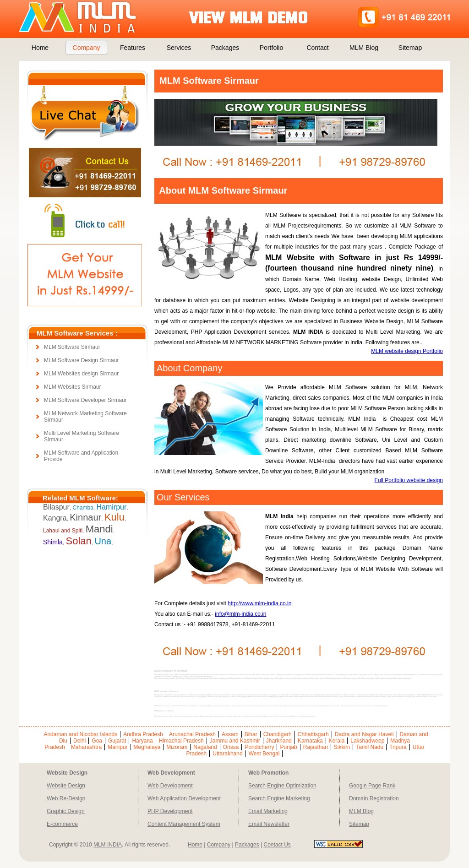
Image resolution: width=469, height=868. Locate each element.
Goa (97, 741)
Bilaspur (56, 507)
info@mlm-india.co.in (240, 614)
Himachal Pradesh (181, 741)
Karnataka (310, 741)
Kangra (55, 518)
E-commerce (62, 824)
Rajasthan (316, 747)
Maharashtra (86, 747)
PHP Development (170, 811)
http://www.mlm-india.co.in (259, 603)
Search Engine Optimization (282, 786)
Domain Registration (374, 798)
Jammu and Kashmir (235, 741)
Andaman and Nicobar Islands (80, 734)
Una (103, 541)
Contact (317, 48)
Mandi (99, 529)
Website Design (66, 786)
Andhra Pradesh (143, 734)
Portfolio (271, 48)
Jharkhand (279, 741)
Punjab (288, 747)
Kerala (337, 741)
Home (40, 48)
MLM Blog (364, 48)
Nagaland (205, 747)
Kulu (115, 517)
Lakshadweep (367, 741)
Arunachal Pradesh (192, 734)
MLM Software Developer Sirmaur (85, 400)
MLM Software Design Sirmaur (81, 360)
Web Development (170, 786)
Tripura (398, 747)
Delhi (79, 741)
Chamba (83, 508)
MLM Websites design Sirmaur (81, 374)
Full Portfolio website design (409, 480)
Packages (225, 48)
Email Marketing (268, 811)
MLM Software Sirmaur (72, 347)
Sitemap (410, 48)
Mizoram (177, 747)
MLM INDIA (108, 845)
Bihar (251, 734)
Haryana (142, 741)
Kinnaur (85, 517)
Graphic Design (66, 811)
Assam (230, 734)
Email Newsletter (269, 824)
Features (133, 48)
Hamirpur (112, 507)
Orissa (231, 747)
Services (179, 48)
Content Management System (184, 824)
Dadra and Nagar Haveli (364, 734)
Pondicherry (259, 747)
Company (87, 48)
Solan (78, 541)
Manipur (117, 747)
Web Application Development (184, 798)
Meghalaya (147, 747)
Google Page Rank (372, 786)
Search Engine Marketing (279, 798)
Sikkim (342, 747)
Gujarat (117, 741)
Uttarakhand (227, 754)
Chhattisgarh (313, 734)
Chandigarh (278, 734)
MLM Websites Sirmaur (72, 387)
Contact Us (277, 845)
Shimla (53, 542)
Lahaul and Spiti (63, 531)
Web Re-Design (66, 798)
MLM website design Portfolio (407, 351)
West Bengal (264, 754)
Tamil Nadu (370, 747)
